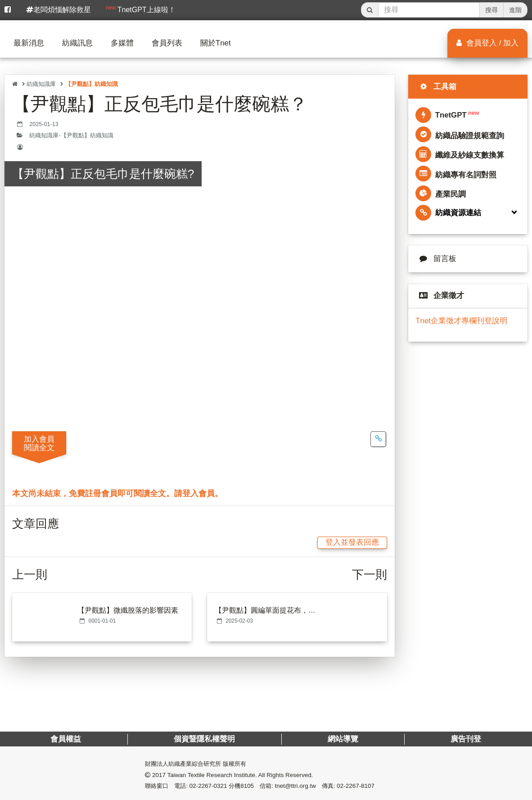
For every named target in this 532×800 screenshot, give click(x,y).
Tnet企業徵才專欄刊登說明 (461, 321)
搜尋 (491, 10)
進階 (515, 10)
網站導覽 (343, 739)
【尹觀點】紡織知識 (92, 84)
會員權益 (66, 739)
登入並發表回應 (352, 542)
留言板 (436, 259)
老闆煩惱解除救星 (59, 10)
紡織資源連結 (448, 213)
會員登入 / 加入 (487, 43)
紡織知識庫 (41, 84)
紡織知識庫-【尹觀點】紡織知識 (71, 136)
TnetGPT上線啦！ (140, 9)
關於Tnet (216, 43)
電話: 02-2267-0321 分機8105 (214, 786)
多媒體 (122, 43)
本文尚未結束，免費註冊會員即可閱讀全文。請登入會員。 (117, 493)
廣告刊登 (466, 739)
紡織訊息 (77, 43)
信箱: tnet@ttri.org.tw (288, 786)
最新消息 (29, 43)
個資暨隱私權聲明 (204, 739)
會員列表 (167, 43)
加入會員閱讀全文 (39, 443)
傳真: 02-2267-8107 (348, 786)
